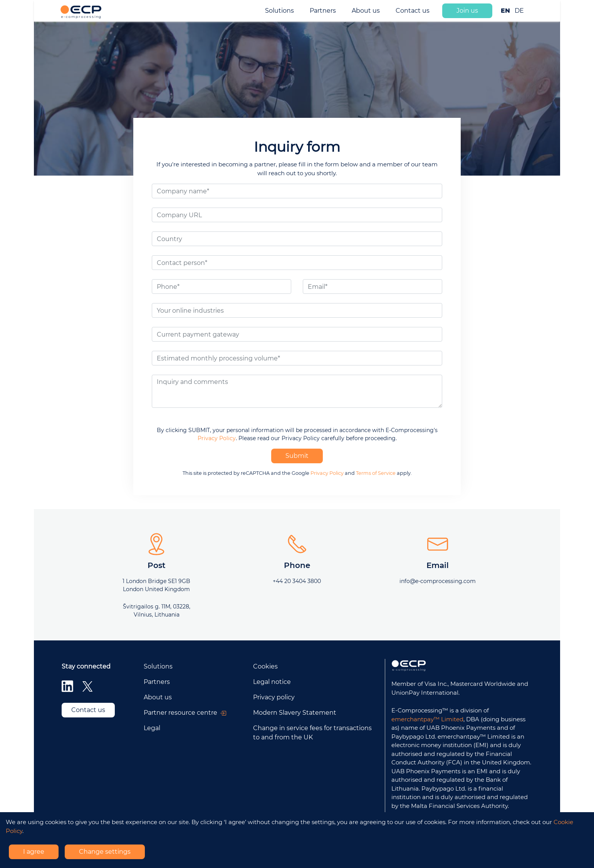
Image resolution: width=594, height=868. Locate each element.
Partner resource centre (185, 713)
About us (366, 11)
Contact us (413, 11)
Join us (467, 11)
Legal (152, 728)
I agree (34, 852)
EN (505, 11)
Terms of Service (376, 473)
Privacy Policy (217, 438)
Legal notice (272, 682)
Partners (323, 11)
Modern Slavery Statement (295, 713)
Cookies (265, 666)
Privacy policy (274, 697)
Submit (297, 456)
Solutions (279, 11)
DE (519, 11)
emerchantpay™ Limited (427, 719)
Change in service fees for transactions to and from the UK (312, 733)
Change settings (105, 852)
